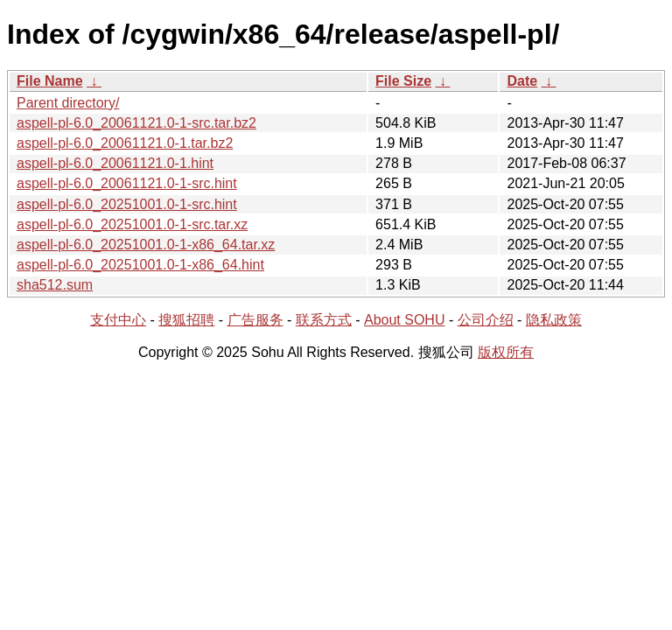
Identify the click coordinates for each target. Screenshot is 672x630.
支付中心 (118, 320)
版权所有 (506, 352)
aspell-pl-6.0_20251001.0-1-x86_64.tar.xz (146, 245)
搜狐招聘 (186, 320)
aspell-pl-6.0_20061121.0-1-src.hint (127, 183)
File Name (50, 81)
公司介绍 (486, 320)
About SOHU (404, 320)
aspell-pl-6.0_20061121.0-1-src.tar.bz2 (136, 123)
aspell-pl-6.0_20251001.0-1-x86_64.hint (140, 265)
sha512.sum (55, 285)
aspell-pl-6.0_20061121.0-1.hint (115, 163)
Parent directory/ (68, 103)
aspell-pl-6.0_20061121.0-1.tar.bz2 (125, 143)
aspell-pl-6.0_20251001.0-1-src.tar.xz (132, 224)
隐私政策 (554, 320)
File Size (403, 81)
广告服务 (255, 320)
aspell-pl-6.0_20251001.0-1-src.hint (127, 204)
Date (522, 81)
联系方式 (324, 320)
